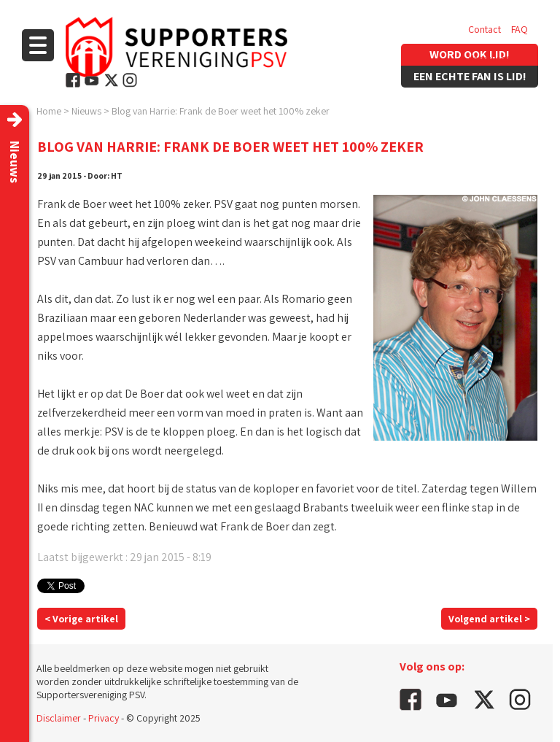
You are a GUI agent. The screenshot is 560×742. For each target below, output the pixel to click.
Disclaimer (59, 718)
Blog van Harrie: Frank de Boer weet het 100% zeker (221, 111)
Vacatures (489, 58)
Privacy (104, 718)
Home (49, 111)
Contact (485, 29)
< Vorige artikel (81, 619)
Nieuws (86, 111)
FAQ (520, 29)
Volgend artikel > (489, 619)
